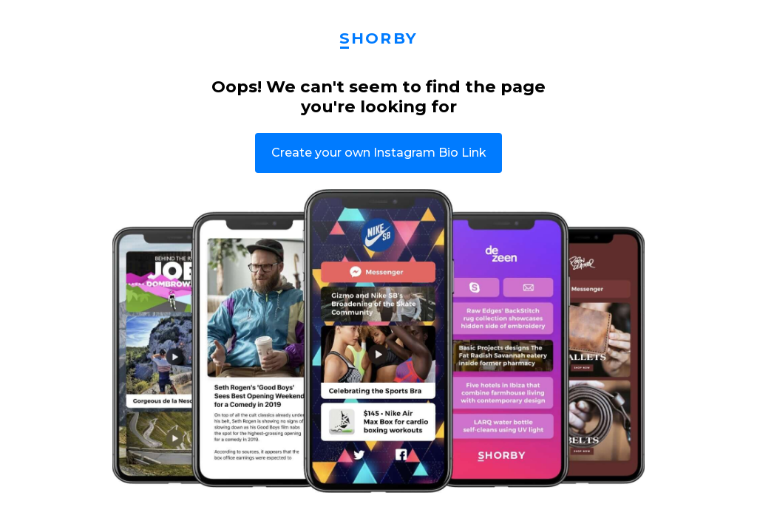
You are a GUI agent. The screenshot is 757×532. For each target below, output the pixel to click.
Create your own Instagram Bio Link (379, 153)
